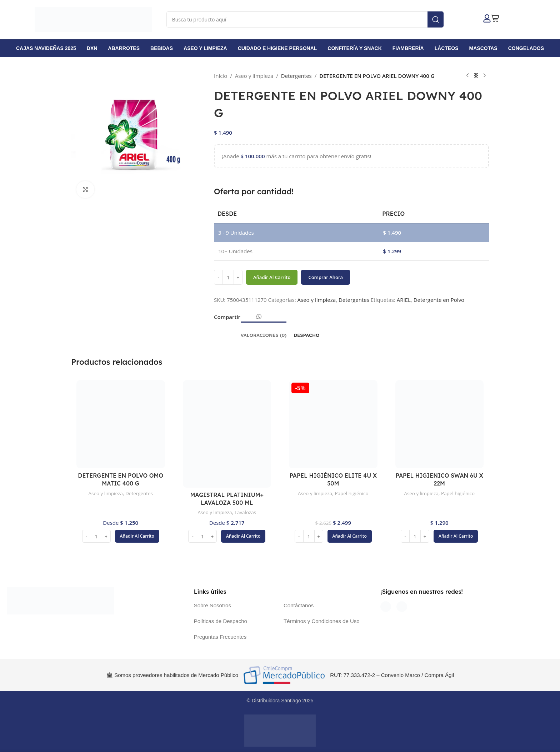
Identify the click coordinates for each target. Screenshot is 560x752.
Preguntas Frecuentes (220, 637)
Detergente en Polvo (439, 300)
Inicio (221, 76)
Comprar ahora (326, 277)
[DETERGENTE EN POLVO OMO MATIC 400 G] (121, 424)
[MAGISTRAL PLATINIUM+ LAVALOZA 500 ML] (227, 434)
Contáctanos (299, 605)
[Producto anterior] (467, 76)
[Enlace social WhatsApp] (259, 317)
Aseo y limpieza (254, 76)
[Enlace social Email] (250, 319)
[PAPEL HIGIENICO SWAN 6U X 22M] (440, 424)
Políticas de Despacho (221, 621)
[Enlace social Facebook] (244, 319)
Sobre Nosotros (212, 605)
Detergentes (296, 76)
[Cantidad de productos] (228, 277)
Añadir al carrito (272, 277)
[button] (137, 536)
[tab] (264, 332)
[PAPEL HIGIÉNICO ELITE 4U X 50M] (333, 424)
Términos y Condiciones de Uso (322, 621)
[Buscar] (305, 19)
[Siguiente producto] (485, 76)
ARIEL (404, 300)
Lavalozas (246, 512)
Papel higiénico (353, 493)
